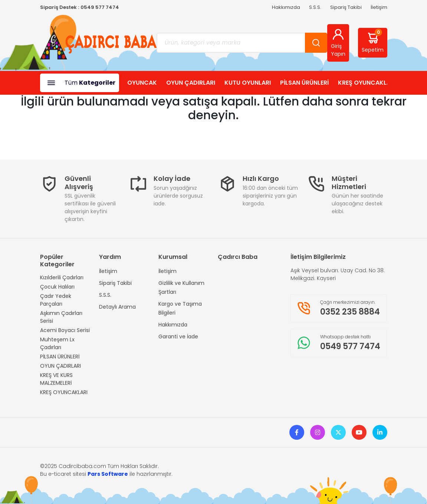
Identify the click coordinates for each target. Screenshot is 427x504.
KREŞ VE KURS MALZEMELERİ (56, 379)
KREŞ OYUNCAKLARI (367, 83)
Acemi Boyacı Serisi (65, 330)
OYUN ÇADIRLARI (191, 83)
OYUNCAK (142, 83)
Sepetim (373, 41)
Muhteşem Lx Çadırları (57, 343)
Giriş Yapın (338, 43)
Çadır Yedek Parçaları (56, 300)
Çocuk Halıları (57, 287)
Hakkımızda (286, 7)
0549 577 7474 (100, 7)
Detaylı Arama (117, 307)
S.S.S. (315, 7)
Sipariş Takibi (346, 7)
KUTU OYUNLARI (248, 83)
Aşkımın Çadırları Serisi (61, 317)
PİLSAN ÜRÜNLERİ (304, 83)
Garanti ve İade (178, 336)
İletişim (379, 7)
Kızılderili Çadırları (62, 277)
